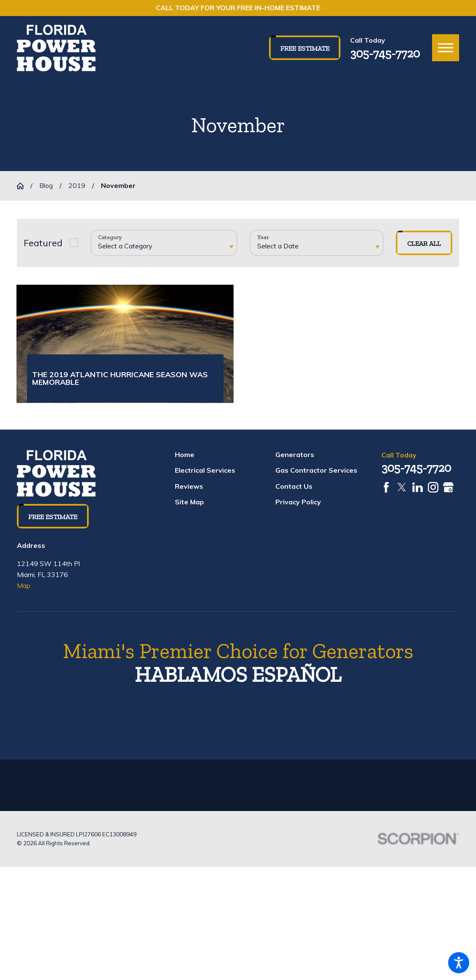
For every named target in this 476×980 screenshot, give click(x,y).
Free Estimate (305, 48)
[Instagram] (433, 491)
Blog (46, 185)
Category (110, 237)
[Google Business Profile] (448, 491)
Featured (43, 243)
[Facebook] (386, 491)
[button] (459, 963)
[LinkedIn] (418, 491)
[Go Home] (24, 186)
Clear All (424, 244)
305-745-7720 (385, 53)
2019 (77, 185)
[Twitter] (402, 491)
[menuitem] (223, 459)
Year (263, 237)
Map (24, 590)
